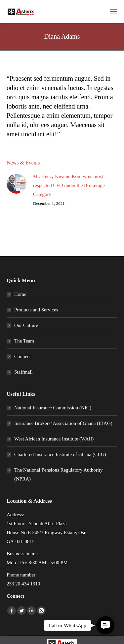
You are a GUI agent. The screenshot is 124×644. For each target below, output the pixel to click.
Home (20, 294)
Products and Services (36, 310)
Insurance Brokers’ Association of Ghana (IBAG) (63, 423)
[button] (105, 625)
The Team (24, 341)
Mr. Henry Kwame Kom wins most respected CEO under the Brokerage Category (69, 185)
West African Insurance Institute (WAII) (54, 439)
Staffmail (23, 372)
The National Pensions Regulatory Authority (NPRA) (58, 474)
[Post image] (17, 184)
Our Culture (26, 325)
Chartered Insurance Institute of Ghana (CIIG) (60, 454)
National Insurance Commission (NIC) (53, 408)
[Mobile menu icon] (113, 12)
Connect (22, 356)
